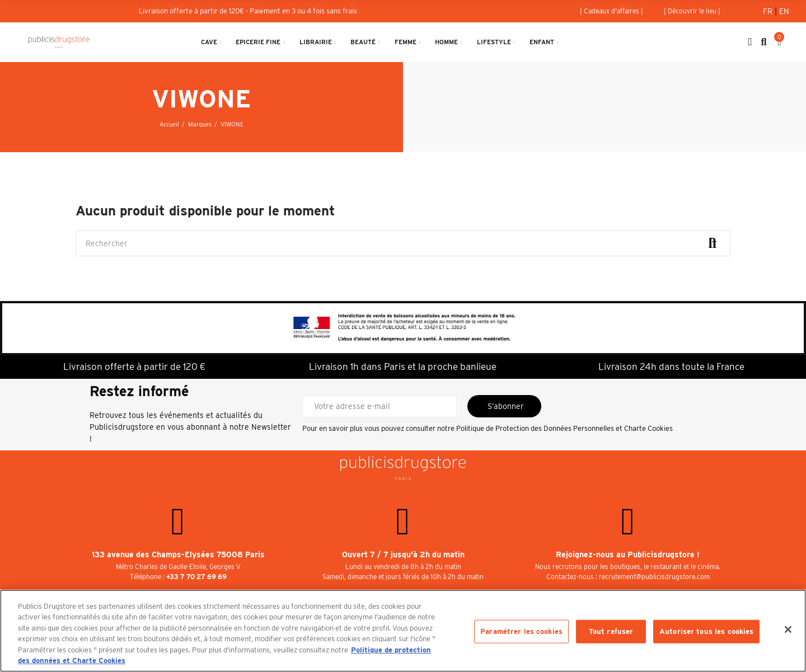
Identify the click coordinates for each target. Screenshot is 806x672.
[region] (403, 631)
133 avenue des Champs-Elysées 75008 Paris (178, 554)
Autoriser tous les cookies (706, 631)
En (784, 11)
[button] (611, 11)
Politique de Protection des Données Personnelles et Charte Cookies (564, 428)
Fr (769, 11)
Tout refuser (611, 631)
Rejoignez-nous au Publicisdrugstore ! (628, 554)
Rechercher (713, 243)
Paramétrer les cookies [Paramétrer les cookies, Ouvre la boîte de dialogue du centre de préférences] (521, 631)
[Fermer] (788, 629)
